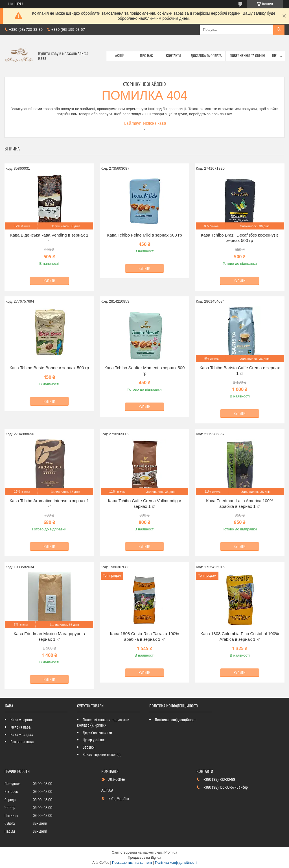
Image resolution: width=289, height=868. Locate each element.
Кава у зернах (22, 720)
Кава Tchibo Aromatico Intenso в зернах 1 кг (49, 503)
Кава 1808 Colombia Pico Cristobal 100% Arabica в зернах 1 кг (240, 636)
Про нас (146, 56)
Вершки (89, 747)
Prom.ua (171, 852)
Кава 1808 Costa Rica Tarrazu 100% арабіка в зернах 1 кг (145, 636)
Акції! (120, 56)
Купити (49, 281)
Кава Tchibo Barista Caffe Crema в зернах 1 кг (240, 370)
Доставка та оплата (206, 56)
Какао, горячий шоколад (102, 755)
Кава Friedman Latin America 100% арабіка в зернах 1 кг (240, 503)
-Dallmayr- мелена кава (144, 123)
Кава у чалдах (22, 735)
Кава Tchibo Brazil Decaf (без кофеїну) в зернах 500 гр (240, 238)
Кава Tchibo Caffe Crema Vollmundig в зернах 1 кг (144, 503)
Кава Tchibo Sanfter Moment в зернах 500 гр (145, 370)
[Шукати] (279, 30)
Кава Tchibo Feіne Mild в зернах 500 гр (144, 235)
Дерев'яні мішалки (97, 733)
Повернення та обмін (247, 56)
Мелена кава (21, 727)
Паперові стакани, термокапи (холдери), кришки (103, 723)
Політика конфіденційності (176, 720)
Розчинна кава (22, 742)
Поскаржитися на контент (132, 863)
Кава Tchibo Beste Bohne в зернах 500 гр (49, 368)
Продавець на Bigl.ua (144, 858)
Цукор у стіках (94, 740)
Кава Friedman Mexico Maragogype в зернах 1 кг (49, 636)
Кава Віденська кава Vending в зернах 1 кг (49, 238)
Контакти (173, 56)
